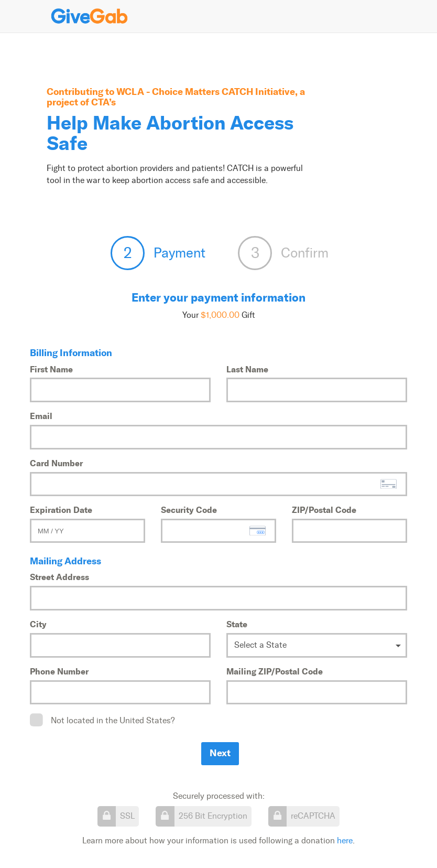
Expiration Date (61, 510)
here (345, 840)
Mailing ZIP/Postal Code (275, 671)
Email (41, 416)
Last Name (247, 369)
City (38, 624)
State (237, 624)
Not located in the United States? (113, 720)
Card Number (56, 463)
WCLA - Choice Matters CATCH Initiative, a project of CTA (176, 97)
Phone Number (59, 671)
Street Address (59, 577)
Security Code (189, 510)
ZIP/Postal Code (324, 510)
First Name (51, 369)
